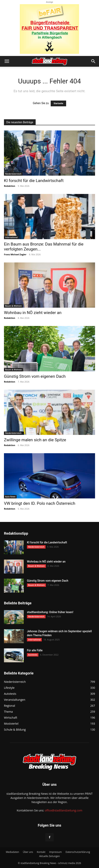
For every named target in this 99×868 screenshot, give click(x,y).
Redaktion (10, 186)
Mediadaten (12, 852)
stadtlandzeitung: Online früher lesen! (50, 612)
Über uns (28, 852)
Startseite (59, 103)
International (11, 237)
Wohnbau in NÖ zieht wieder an (33, 313)
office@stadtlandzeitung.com (63, 810)
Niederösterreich (13, 174)
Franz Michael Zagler (15, 254)
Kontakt (41, 852)
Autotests (33, 655)
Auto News (10, 497)
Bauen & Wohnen (13, 306)
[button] (7, 61)
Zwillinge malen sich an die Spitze (35, 440)
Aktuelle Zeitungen (49, 856)
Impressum (55, 852)
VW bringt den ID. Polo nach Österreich (40, 503)
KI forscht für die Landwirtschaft (34, 181)
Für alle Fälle (35, 650)
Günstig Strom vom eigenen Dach (35, 376)
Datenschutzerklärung (78, 852)
